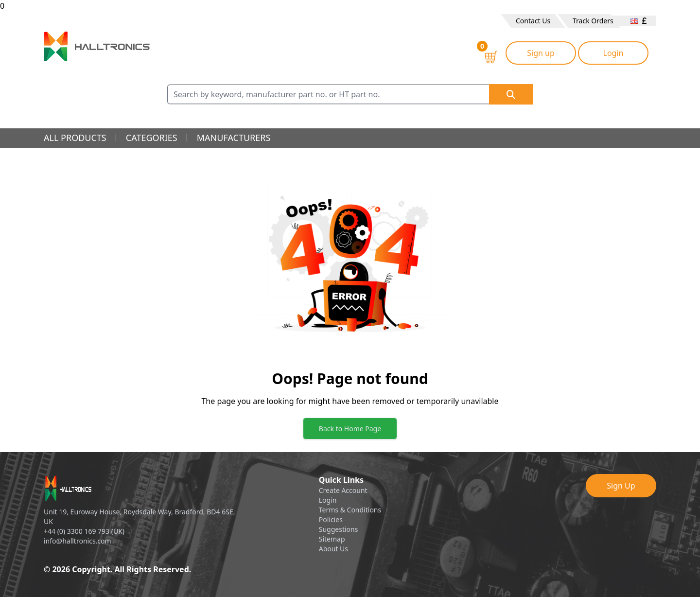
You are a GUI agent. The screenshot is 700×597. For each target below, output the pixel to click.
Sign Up (621, 486)
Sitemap (332, 539)
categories (152, 138)
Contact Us (533, 21)
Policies (331, 519)
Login (613, 53)
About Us (333, 549)
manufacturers (234, 138)
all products (75, 138)
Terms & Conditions (350, 510)
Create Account (343, 490)
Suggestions (339, 529)
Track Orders (593, 21)
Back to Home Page (350, 429)
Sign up (541, 53)
